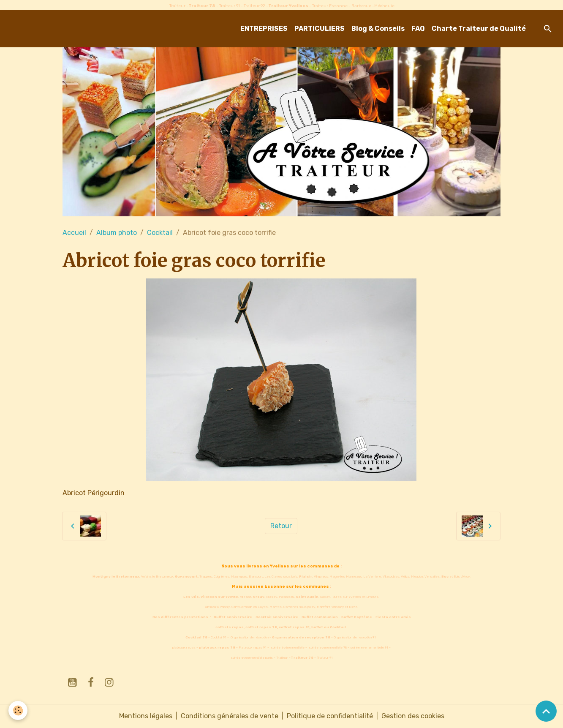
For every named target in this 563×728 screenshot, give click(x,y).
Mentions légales (146, 716)
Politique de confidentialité (330, 716)
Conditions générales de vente (230, 716)
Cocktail (160, 233)
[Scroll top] (546, 711)
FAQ (418, 29)
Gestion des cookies (413, 716)
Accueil (74, 233)
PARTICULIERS (320, 29)
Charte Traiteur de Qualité (479, 29)
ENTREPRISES (264, 29)
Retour (281, 526)
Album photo (117, 233)
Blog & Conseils (378, 29)
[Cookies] (18, 710)
